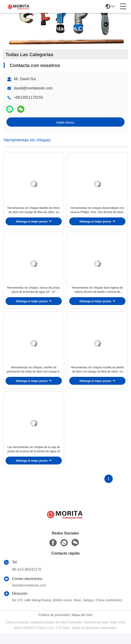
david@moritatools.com (33, 88)
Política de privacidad (54, 626)
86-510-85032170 (27, 580)
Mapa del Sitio (82, 626)
